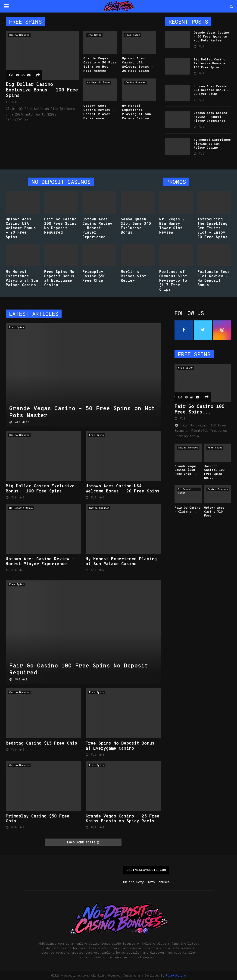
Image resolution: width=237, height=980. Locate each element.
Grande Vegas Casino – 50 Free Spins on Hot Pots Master (100, 65)
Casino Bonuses (19, 35)
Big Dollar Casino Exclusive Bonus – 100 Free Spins (42, 90)
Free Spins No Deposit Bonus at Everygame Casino (59, 279)
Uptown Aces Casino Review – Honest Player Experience (99, 112)
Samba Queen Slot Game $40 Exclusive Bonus (136, 226)
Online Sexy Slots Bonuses (146, 882)
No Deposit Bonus (98, 83)
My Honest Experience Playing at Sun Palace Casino (137, 112)
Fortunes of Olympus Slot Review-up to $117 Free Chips (173, 281)
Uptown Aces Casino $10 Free (214, 512)
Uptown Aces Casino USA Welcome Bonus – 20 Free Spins (138, 65)
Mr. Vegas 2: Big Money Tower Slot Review (173, 226)
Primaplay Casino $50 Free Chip (94, 276)
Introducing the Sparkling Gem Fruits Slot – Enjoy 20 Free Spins (212, 228)
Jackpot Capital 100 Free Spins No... (214, 472)
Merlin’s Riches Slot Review (134, 276)
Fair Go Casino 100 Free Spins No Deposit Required (60, 226)
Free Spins (94, 35)
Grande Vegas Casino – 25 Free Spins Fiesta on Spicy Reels (123, 819)
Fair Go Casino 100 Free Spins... (200, 410)
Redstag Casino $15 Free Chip (41, 744)
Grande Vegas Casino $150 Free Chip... (186, 470)
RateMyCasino (176, 975)
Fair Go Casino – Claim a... (187, 510)
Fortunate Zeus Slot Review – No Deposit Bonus (214, 279)
